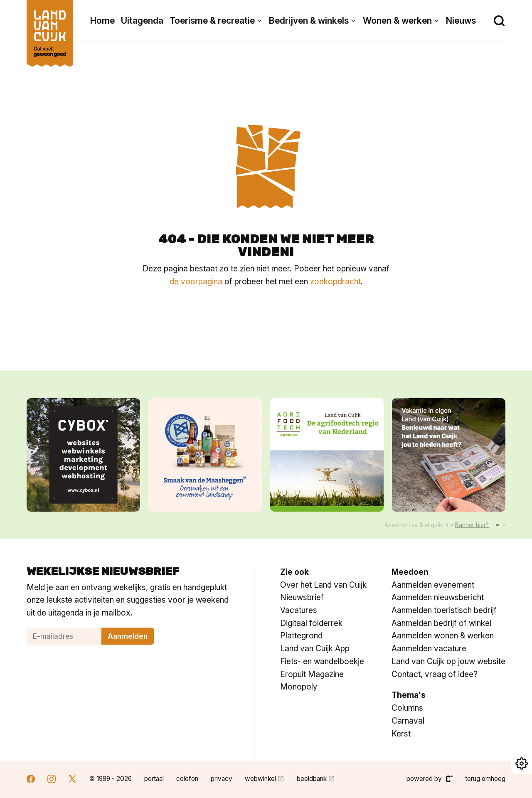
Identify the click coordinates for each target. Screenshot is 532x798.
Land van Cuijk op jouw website (448, 661)
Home (102, 21)
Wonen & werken (397, 21)
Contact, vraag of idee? (435, 674)
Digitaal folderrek (311, 623)
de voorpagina (196, 281)
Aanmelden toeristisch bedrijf (444, 610)
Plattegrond (301, 635)
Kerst (401, 734)
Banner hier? (472, 525)
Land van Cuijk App (315, 648)
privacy (222, 779)
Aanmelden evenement (433, 585)
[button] (498, 525)
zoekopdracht (335, 281)
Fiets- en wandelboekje (322, 661)
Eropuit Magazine (312, 674)
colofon (187, 779)
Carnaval (408, 721)
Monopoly (299, 687)
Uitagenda (142, 21)
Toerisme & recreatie (212, 21)
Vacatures (299, 610)
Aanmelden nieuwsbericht (438, 597)
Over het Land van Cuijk (323, 585)
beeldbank (312, 779)
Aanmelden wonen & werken (443, 635)
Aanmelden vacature (429, 648)
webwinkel (260, 779)
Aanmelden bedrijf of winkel (441, 623)
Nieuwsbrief (302, 597)
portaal (154, 779)
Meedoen (410, 572)
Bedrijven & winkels (309, 21)
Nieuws (461, 21)
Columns (407, 708)
